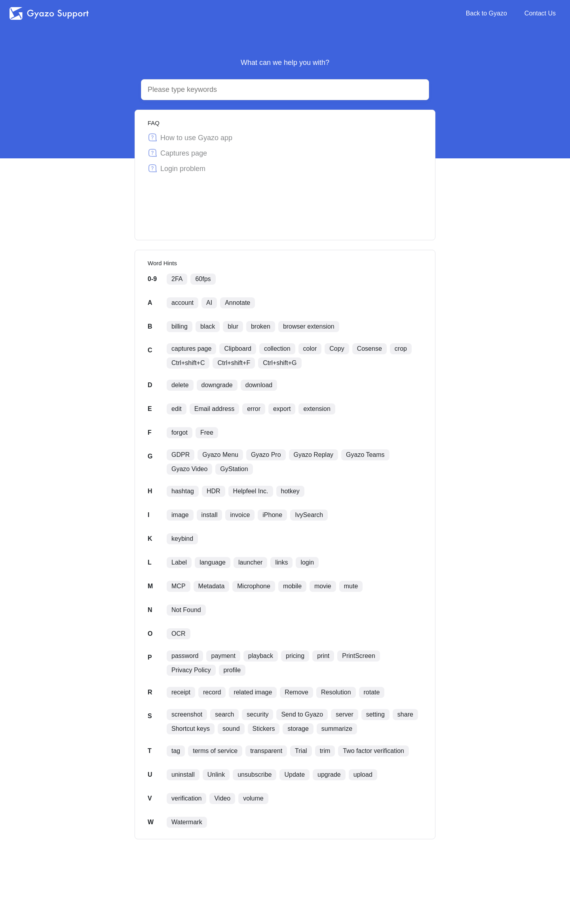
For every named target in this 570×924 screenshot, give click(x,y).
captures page (191, 349)
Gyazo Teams (365, 455)
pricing (295, 656)
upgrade (329, 775)
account (182, 303)
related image (253, 692)
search (224, 714)
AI (209, 303)
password (185, 656)
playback (261, 656)
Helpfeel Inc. (251, 491)
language (213, 562)
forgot (180, 433)
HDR (214, 491)
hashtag (183, 491)
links (281, 562)
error (254, 409)
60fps (203, 279)
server (344, 714)
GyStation (234, 469)
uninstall (183, 775)
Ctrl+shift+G (280, 363)
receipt (181, 692)
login (307, 562)
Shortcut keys (191, 729)
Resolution (336, 692)
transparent (266, 751)
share (405, 714)
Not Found (186, 610)
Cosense (370, 349)
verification (186, 798)
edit (177, 409)
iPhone (272, 515)
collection (277, 349)
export (282, 409)
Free (207, 433)
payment (223, 656)
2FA (177, 279)
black (208, 326)
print (323, 656)
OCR (179, 634)
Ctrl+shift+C (188, 363)
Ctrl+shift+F (234, 363)
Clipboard (237, 349)
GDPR (180, 455)
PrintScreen (359, 656)
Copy (337, 349)
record (212, 692)
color (310, 349)
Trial (301, 751)
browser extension (309, 326)
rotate (372, 692)
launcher (250, 562)
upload (363, 775)
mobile (292, 586)
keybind (182, 539)
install (210, 515)
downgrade (217, 385)
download (259, 385)
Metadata (212, 586)
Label (179, 562)
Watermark (187, 822)
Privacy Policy (191, 670)
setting (375, 714)
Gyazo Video (189, 469)
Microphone (254, 586)
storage (298, 729)
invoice (240, 515)
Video (222, 798)
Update (294, 775)
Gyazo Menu (220, 455)
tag (176, 751)
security (257, 714)
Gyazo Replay (314, 455)
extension (317, 409)
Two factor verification (373, 751)
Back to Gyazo (486, 13)
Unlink (216, 775)
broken (261, 326)
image (180, 515)
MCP (179, 586)
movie (323, 586)
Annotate (237, 303)
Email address (214, 409)
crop (401, 349)
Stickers (264, 729)
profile (232, 670)
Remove (296, 692)
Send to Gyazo (302, 714)
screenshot (187, 714)
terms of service (215, 751)
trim (325, 751)
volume (253, 798)
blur (233, 326)
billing (180, 326)
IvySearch (309, 515)
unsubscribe (255, 775)
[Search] (275, 90)
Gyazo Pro (266, 455)
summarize (337, 729)
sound (231, 729)
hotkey (290, 491)
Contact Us (540, 13)
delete (180, 385)
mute (351, 586)
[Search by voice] (416, 90)
